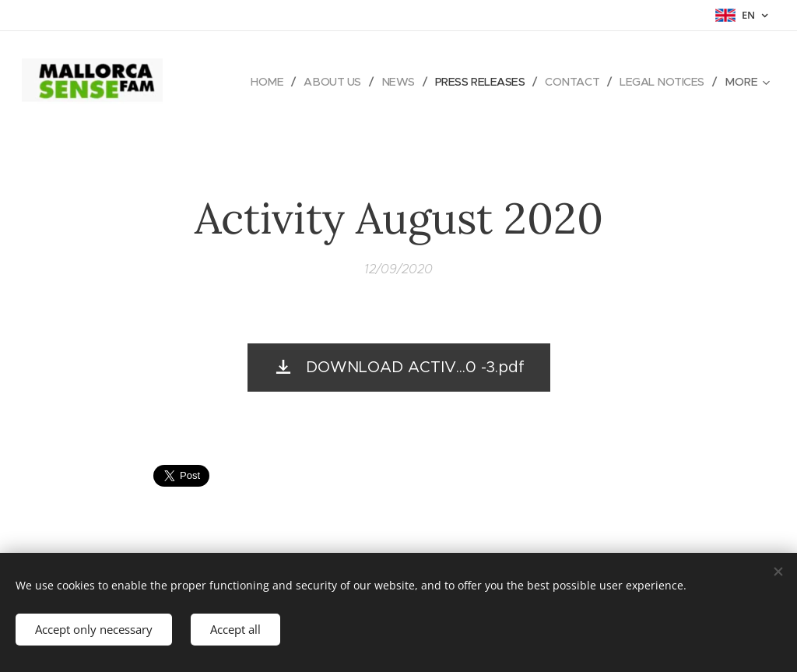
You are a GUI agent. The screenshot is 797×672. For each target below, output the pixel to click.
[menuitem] (254, 82)
